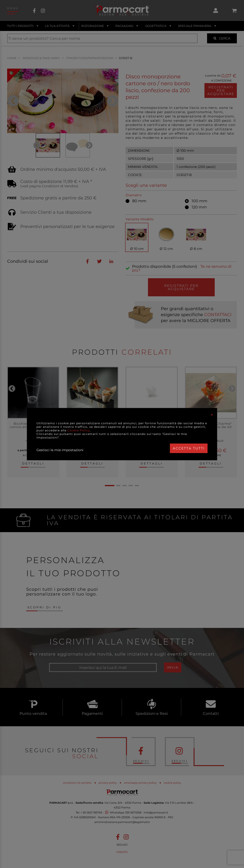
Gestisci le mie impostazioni (60, 450)
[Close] (212, 415)
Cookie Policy (79, 430)
